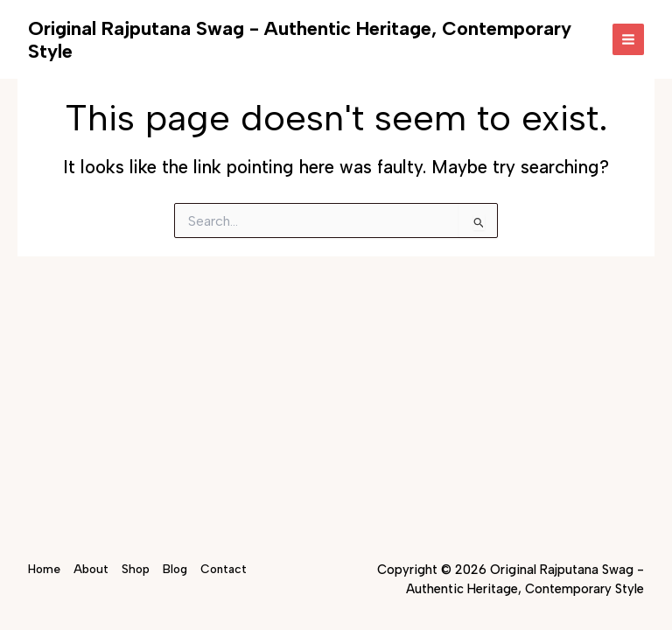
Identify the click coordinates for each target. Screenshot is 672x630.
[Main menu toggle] (629, 40)
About (91, 569)
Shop (136, 569)
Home (44, 569)
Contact (224, 569)
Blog (175, 569)
